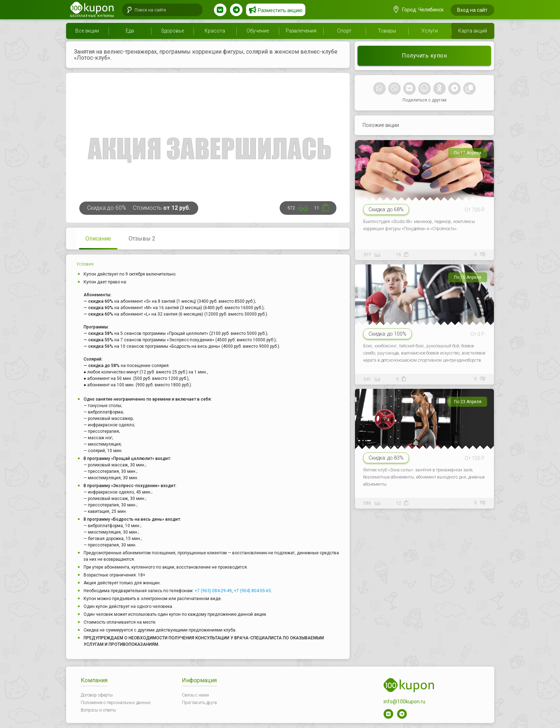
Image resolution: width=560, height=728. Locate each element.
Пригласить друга (199, 703)
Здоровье (172, 31)
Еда (130, 31)
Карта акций (473, 31)
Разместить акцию (280, 10)
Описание (98, 239)
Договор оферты (97, 695)
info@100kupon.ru (404, 702)
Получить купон (424, 56)
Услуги (430, 31)
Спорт (344, 31)
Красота (215, 31)
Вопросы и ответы (98, 710)
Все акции (87, 31)
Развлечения (301, 31)
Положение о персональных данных (116, 703)
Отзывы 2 (142, 239)
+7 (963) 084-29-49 (213, 591)
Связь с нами (195, 695)
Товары (387, 31)
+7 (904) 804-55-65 (252, 591)
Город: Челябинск (419, 10)
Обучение (258, 31)
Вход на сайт (472, 10)
